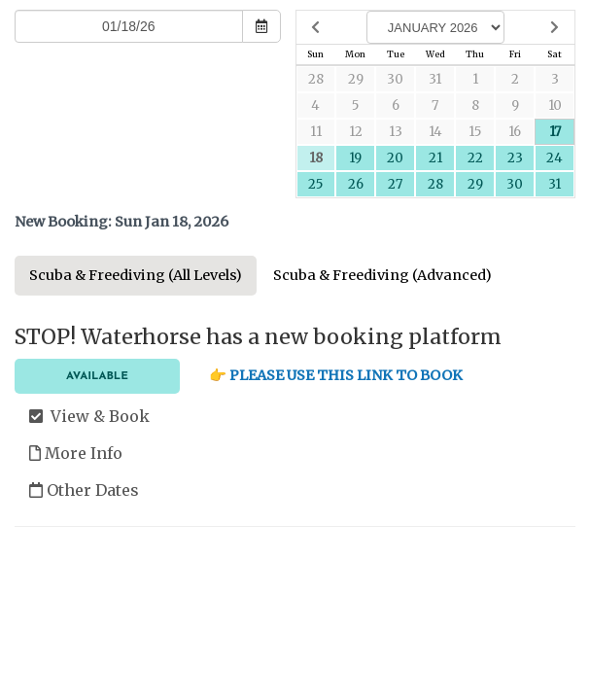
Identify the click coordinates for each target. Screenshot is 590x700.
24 (555, 158)
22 (475, 158)
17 (555, 132)
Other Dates (84, 490)
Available (97, 376)
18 (316, 158)
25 (315, 184)
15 (475, 132)
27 (395, 184)
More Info (76, 453)
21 (435, 158)
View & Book (89, 416)
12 (356, 132)
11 (316, 132)
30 (395, 79)
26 (356, 184)
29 (356, 79)
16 (515, 132)
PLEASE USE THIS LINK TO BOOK (346, 375)
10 (555, 105)
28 (316, 79)
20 (395, 158)
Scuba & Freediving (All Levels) (136, 275)
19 (355, 158)
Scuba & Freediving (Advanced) (382, 275)
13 (396, 132)
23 (515, 158)
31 (435, 79)
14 (435, 132)
